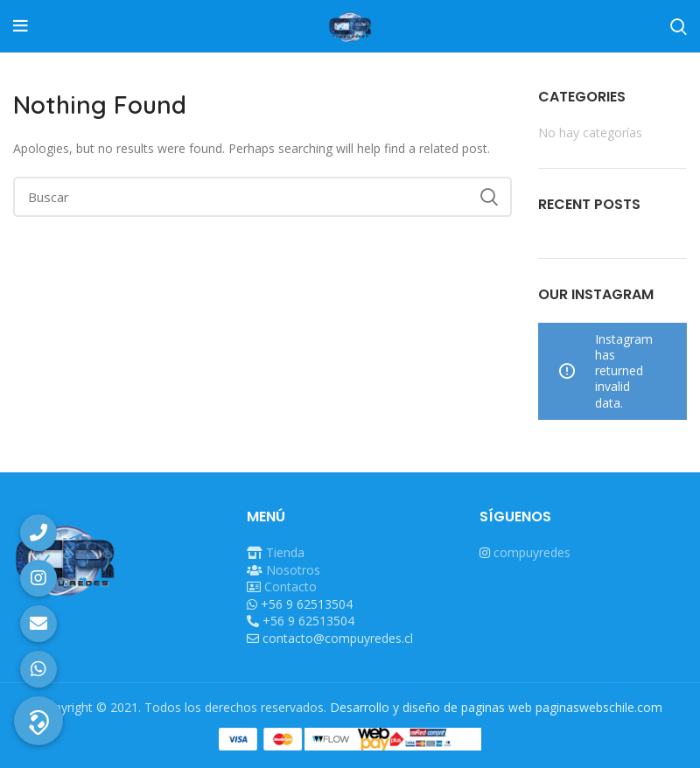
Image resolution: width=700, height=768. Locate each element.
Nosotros (293, 570)
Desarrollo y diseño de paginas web (431, 707)
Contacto (290, 586)
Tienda (285, 552)
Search (488, 197)
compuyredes (532, 552)
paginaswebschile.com (599, 707)
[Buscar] (262, 197)
